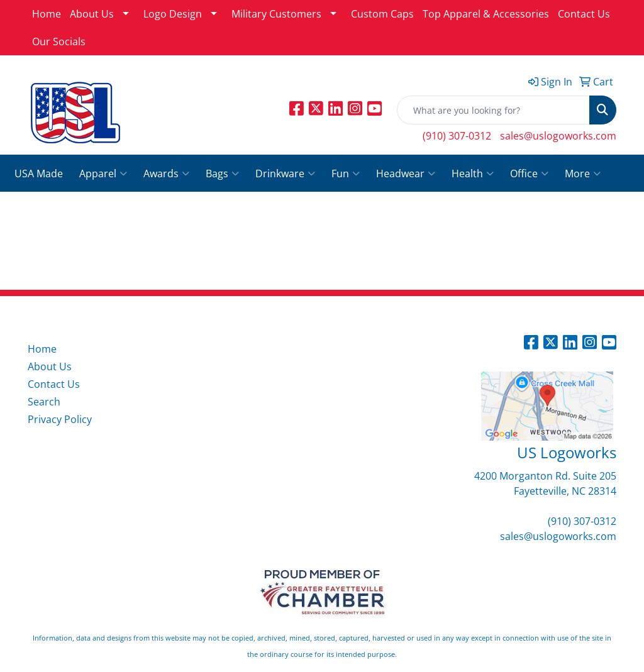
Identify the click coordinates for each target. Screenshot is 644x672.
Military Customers (276, 14)
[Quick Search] (493, 110)
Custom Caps (382, 14)
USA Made (39, 174)
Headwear (406, 174)
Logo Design (173, 14)
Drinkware (285, 174)
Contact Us (584, 14)
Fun (346, 174)
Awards (166, 174)
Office (529, 174)
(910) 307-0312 (457, 136)
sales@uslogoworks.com (558, 136)
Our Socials (59, 41)
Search (44, 402)
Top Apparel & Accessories (486, 14)
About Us (92, 14)
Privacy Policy (60, 419)
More (583, 174)
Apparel (103, 174)
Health (473, 174)
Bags (222, 174)
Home (47, 14)
